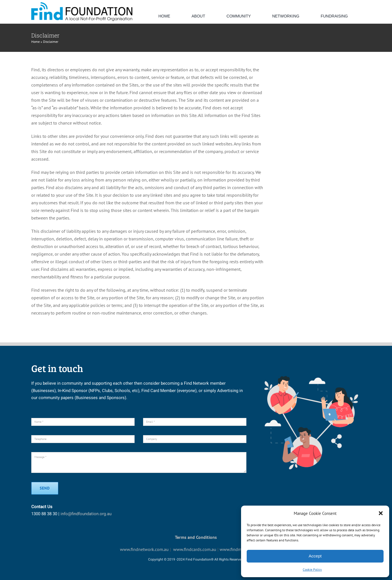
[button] (381, 513)
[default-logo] (82, 4)
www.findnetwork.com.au (144, 549)
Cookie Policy (312, 569)
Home (35, 42)
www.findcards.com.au (195, 549)
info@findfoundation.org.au (86, 514)
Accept (315, 556)
